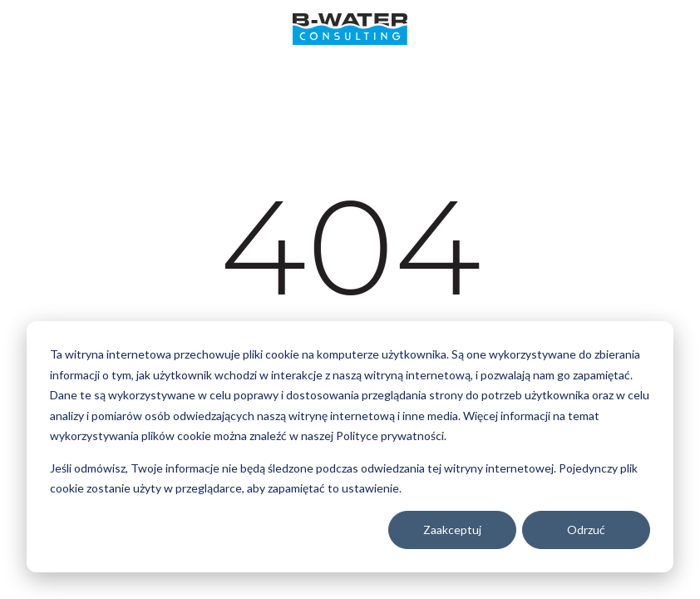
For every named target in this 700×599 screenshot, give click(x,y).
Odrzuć (586, 530)
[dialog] (350, 447)
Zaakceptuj (452, 530)
